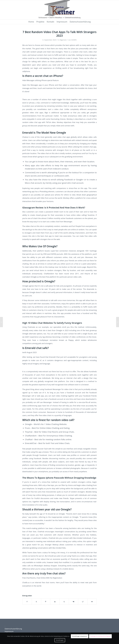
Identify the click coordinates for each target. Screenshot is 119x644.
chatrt (35, 218)
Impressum (9, 631)
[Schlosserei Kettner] (59, 10)
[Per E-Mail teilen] (92, 602)
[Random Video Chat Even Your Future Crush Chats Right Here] (1, 322)
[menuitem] (31, 22)
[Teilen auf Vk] (73, 602)
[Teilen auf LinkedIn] (55, 602)
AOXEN (74, 40)
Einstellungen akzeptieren (80, 636)
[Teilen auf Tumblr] (64, 602)
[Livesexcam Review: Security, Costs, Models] (118, 322)
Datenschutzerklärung (13, 629)
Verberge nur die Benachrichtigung (100, 636)
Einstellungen (60, 640)
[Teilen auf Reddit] (83, 602)
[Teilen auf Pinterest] (46, 602)
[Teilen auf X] (36, 602)
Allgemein (63, 40)
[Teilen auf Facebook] (27, 602)
